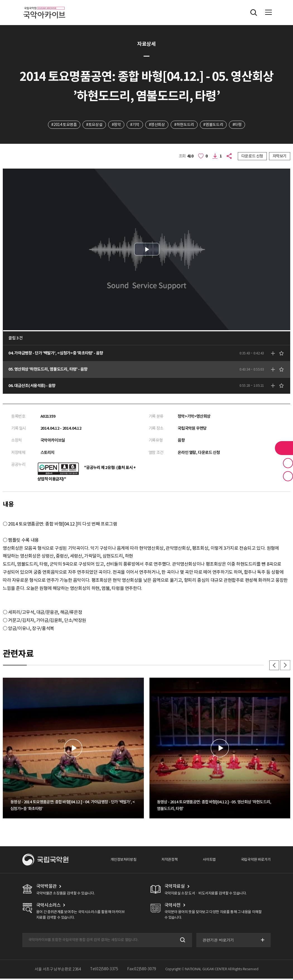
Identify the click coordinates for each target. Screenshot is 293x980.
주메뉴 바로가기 (0, 0)
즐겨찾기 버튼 (288, 463)
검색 (182, 941)
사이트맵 (209, 861)
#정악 (116, 125)
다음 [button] (285, 667)
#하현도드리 (184, 125)
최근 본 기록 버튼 (288, 476)
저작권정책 (169, 861)
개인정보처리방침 (123, 861)
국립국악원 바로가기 (256, 861)
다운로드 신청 (252, 156)
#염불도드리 (214, 125)
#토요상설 (94, 125)
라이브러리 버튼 (284, 448)
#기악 (135, 125)
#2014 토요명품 (64, 125)
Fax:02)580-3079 (142, 971)
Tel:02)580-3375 (104, 971)
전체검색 (254, 13)
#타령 (237, 125)
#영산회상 (157, 125)
